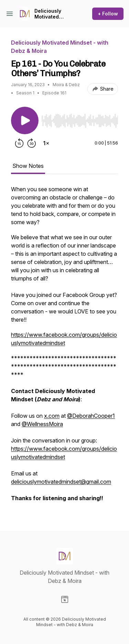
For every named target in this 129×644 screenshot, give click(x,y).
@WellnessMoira (42, 424)
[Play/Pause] (25, 120)
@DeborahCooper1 (91, 416)
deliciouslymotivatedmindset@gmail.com (61, 482)
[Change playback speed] (46, 143)
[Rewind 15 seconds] (19, 143)
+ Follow (108, 14)
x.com (52, 416)
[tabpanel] (64, 347)
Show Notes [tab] (28, 166)
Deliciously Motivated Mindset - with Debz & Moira (52, 14)
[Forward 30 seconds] (32, 143)
